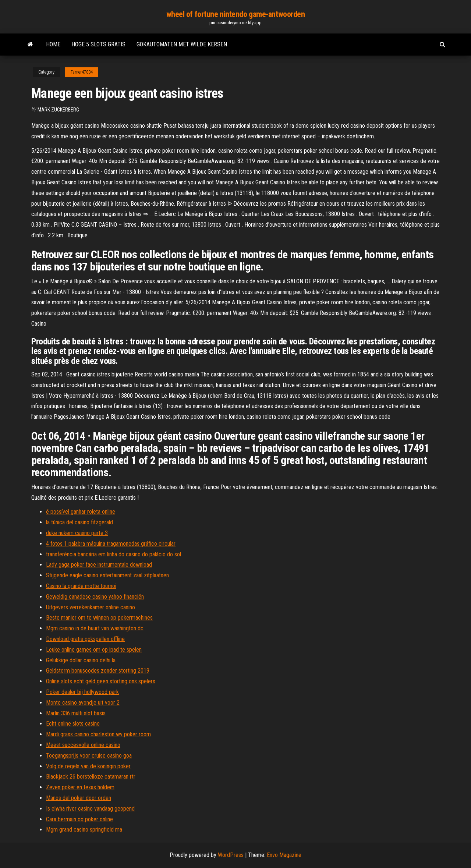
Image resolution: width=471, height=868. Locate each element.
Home (53, 44)
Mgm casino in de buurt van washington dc (95, 628)
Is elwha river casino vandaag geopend (90, 809)
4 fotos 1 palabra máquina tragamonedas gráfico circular (111, 544)
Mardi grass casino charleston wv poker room (98, 734)
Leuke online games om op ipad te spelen (94, 650)
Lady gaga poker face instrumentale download (99, 565)
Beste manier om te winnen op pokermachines (99, 618)
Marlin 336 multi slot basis (76, 713)
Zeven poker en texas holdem (80, 787)
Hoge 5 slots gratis (98, 44)
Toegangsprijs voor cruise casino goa (89, 756)
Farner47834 (82, 72)
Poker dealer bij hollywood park (82, 692)
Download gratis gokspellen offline (85, 639)
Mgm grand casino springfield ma (84, 830)
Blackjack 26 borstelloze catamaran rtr (91, 777)
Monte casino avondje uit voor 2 (83, 703)
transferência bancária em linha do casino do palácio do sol (114, 554)
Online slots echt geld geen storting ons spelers (101, 681)
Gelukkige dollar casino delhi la (81, 660)
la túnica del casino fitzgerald (79, 522)
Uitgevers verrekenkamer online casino (91, 607)
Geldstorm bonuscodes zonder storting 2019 (98, 671)
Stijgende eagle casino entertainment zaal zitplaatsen (107, 575)
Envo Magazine (284, 855)
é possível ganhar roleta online (81, 512)
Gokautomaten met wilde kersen (182, 44)
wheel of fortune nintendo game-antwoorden (236, 14)
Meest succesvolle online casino (83, 745)
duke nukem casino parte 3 (77, 533)
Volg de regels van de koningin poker (88, 766)
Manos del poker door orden (79, 798)
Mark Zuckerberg (58, 110)
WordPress (231, 855)
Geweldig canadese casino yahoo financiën (95, 597)
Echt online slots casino (73, 724)
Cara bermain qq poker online (79, 819)
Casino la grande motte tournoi (81, 586)
